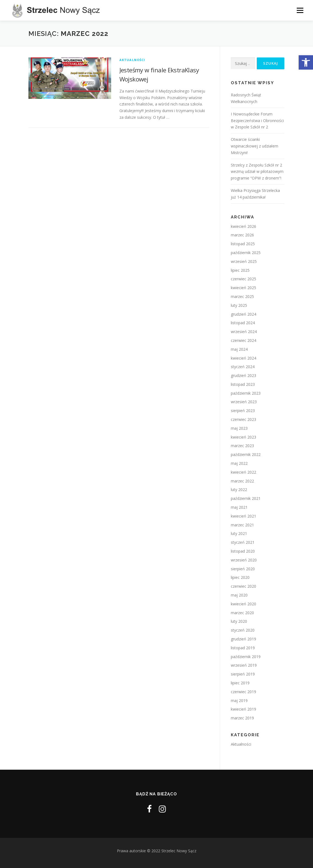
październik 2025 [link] (246, 253)
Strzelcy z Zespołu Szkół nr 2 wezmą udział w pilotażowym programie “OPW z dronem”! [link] (257, 172)
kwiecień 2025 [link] (244, 288)
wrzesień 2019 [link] (244, 665)
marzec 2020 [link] (242, 613)
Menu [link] (300, 10)
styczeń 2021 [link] (243, 542)
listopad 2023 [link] (243, 384)
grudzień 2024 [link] (244, 314)
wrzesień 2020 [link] (244, 560)
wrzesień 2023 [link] (244, 402)
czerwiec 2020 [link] (244, 586)
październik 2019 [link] (246, 657)
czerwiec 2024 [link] (244, 340)
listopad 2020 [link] (243, 551)
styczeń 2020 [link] (243, 630)
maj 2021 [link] (239, 507)
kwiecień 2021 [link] (244, 516)
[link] (306, 62)
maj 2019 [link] (239, 701)
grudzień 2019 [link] (244, 639)
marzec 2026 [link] (242, 235)
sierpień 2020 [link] (243, 569)
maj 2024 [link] (239, 349)
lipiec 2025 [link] (240, 270)
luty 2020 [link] (239, 621)
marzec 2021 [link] (242, 525)
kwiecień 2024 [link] (244, 358)
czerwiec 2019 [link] (244, 692)
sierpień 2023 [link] (243, 411)
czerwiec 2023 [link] (244, 419)
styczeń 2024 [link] (243, 367)
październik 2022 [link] (246, 454)
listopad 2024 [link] (243, 323)
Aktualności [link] (132, 60)
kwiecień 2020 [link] (244, 604)
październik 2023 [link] (246, 393)
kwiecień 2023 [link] (244, 437)
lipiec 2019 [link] (240, 683)
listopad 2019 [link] (243, 648)
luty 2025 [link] (239, 305)
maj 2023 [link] (239, 428)
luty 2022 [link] (239, 490)
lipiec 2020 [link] (240, 577)
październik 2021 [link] (246, 498)
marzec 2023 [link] (242, 446)
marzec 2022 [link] (242, 481)
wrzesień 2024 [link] (244, 332)
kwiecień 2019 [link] (244, 709)
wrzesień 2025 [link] (244, 261)
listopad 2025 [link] (243, 244)
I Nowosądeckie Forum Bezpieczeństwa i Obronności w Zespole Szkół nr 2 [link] (257, 121)
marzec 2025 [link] (242, 296)
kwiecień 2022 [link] (244, 472)
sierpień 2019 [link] (243, 674)
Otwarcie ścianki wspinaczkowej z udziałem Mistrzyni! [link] (255, 146)
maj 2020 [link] (239, 595)
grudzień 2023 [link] (244, 375)
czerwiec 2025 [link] (244, 279)
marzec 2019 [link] (242, 718)
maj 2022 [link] (239, 463)
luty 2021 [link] (239, 533)
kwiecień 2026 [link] (244, 226)
